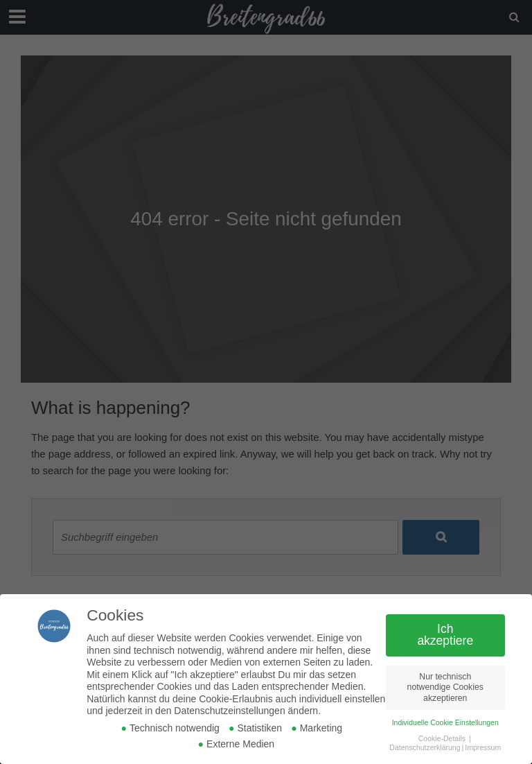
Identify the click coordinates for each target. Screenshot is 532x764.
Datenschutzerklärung (425, 747)
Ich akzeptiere (445, 635)
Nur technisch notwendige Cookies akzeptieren (445, 687)
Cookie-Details (442, 738)
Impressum (483, 747)
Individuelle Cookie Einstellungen (445, 722)
